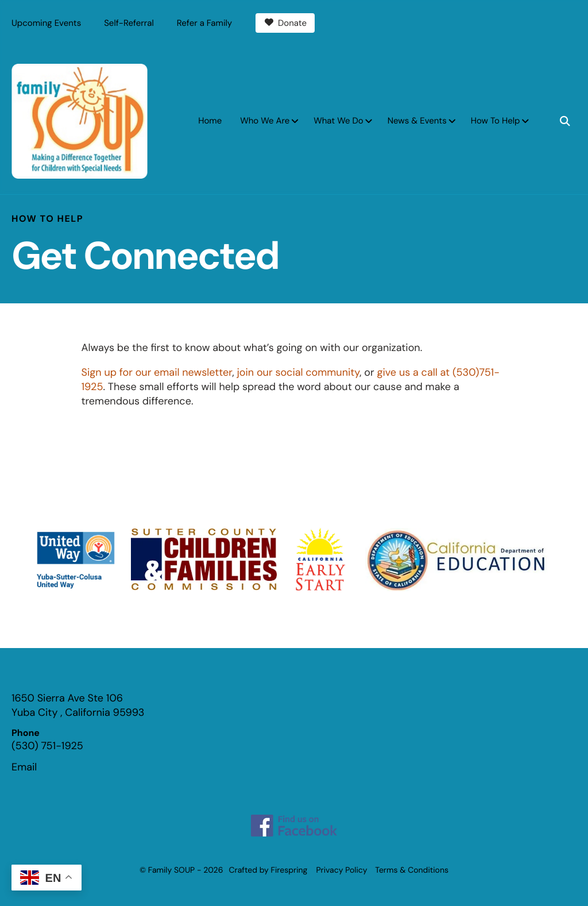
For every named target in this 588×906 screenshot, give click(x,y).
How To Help (496, 121)
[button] (565, 121)
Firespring (289, 870)
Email (24, 767)
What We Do (338, 121)
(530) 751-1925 (47, 746)
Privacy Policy (341, 870)
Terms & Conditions (412, 870)
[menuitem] (210, 121)
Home (210, 121)
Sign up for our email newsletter (157, 372)
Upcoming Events (46, 23)
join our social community (298, 372)
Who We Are (265, 121)
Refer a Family (204, 23)
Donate (285, 23)
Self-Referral (129, 23)
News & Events (417, 121)
